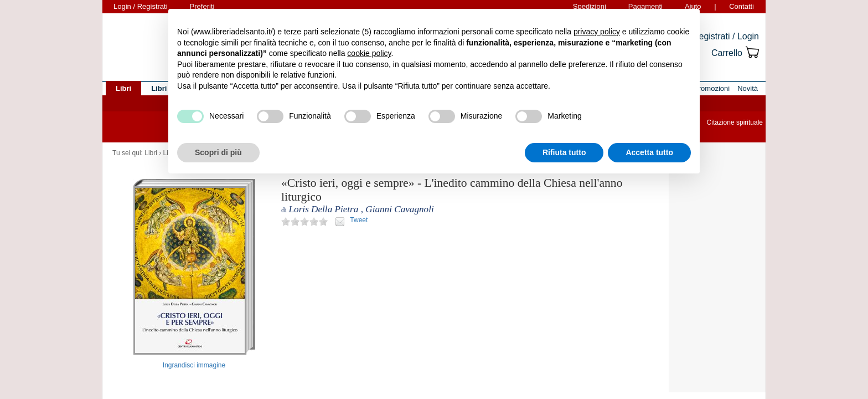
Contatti (742, 6)
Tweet (359, 220)
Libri (151, 153)
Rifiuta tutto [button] (564, 152)
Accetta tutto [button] (649, 152)
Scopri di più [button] (218, 152)
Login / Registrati (141, 6)
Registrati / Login (726, 36)
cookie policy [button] (369, 53)
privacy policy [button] (597, 32)
